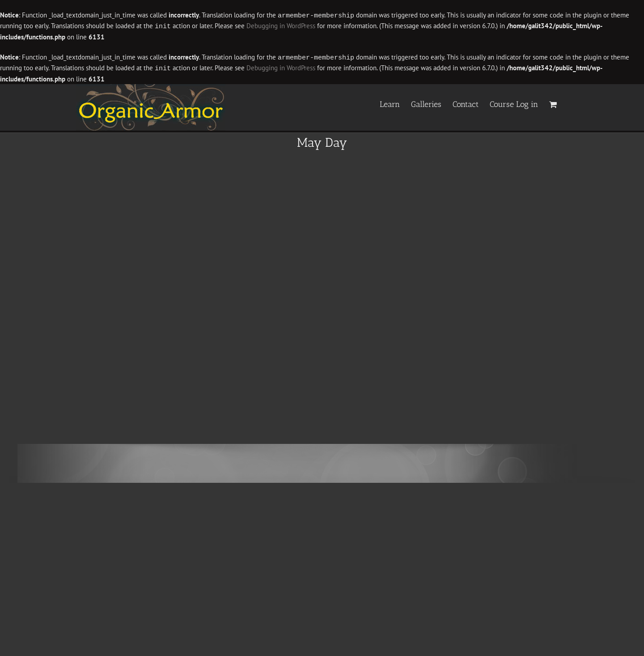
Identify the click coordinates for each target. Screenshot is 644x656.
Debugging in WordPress (281, 26)
